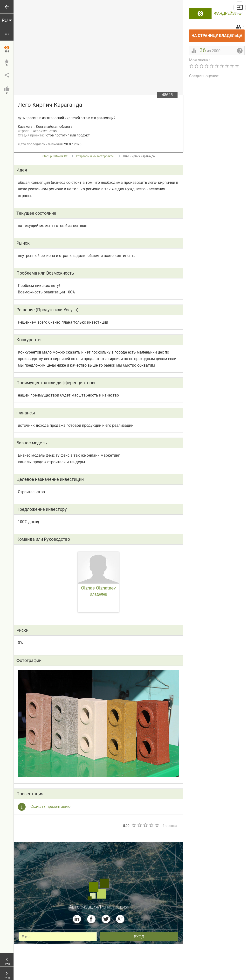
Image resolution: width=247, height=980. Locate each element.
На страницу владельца (218, 34)
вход (139, 937)
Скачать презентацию (50, 806)
